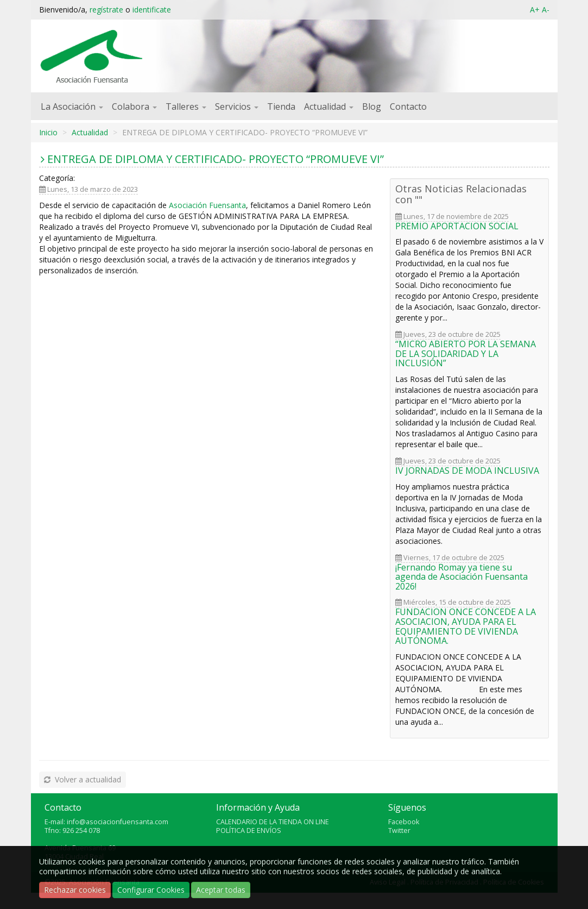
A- (546, 10)
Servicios (237, 106)
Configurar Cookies (151, 890)
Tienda (281, 106)
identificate (152, 10)
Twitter (399, 830)
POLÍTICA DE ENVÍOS (249, 830)
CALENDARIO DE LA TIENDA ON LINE (273, 822)
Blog (372, 106)
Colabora (134, 106)
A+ (535, 10)
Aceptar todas (221, 890)
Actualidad (329, 106)
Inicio (48, 132)
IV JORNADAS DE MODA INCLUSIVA (467, 471)
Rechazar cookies (75, 890)
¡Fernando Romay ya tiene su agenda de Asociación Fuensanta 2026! (461, 577)
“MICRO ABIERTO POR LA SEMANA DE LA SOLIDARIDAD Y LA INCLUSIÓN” (466, 353)
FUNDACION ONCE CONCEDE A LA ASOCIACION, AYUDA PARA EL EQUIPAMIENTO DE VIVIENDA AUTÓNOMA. (466, 626)
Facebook (404, 822)
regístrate (106, 10)
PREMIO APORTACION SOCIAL (457, 226)
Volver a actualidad (82, 779)
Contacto (408, 106)
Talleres (186, 106)
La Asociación (72, 106)
